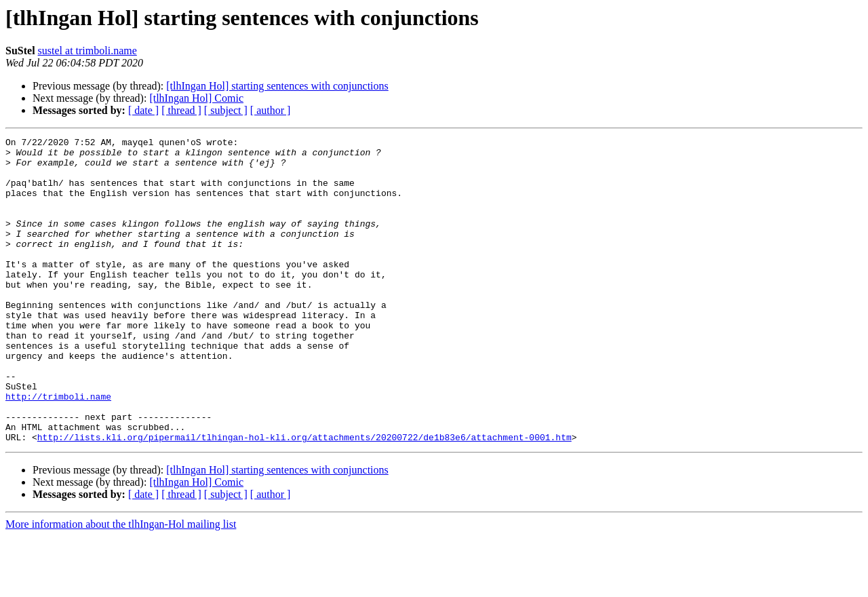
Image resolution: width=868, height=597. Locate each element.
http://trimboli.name (58, 449)
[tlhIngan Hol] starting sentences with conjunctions (277, 86)
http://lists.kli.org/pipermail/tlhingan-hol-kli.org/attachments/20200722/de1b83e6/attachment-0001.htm (304, 498)
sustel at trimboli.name (87, 51)
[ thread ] (181, 110)
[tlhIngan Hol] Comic (196, 98)
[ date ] (143, 110)
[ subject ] (226, 110)
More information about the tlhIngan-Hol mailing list (121, 585)
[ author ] (271, 110)
